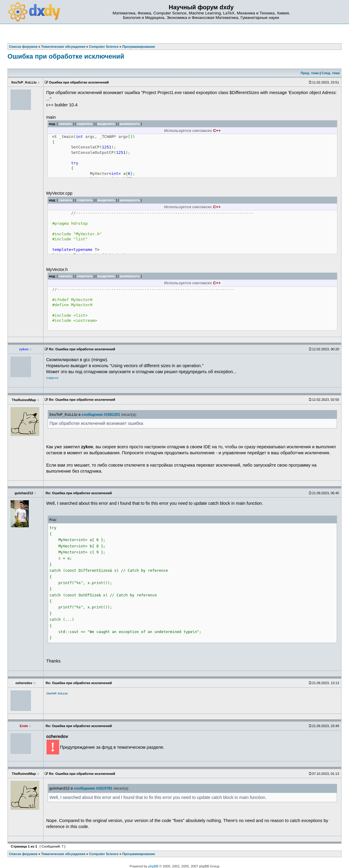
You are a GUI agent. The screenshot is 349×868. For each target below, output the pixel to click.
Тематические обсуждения (63, 854)
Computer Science (104, 854)
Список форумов (23, 854)
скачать (66, 124)
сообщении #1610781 (93, 788)
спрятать (85, 124)
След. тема (330, 73)
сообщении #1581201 (101, 415)
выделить (106, 124)
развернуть (130, 124)
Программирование (138, 854)
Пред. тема (310, 73)
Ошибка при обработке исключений (66, 56)
